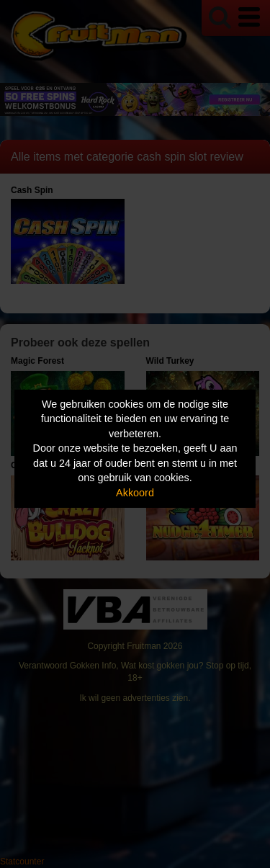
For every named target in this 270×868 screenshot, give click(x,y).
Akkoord (135, 493)
